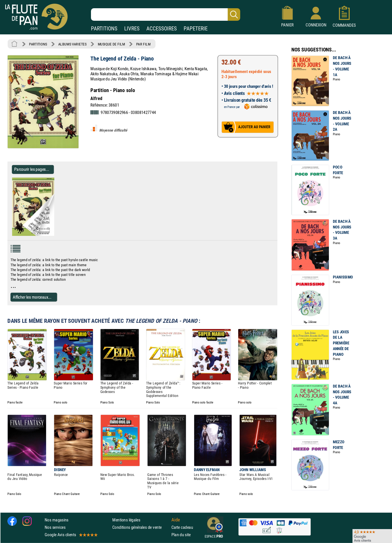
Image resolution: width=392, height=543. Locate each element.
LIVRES (132, 29)
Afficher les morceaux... (32, 297)
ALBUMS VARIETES (72, 44)
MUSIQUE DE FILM (111, 44)
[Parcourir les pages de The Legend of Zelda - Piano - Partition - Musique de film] (56, 235)
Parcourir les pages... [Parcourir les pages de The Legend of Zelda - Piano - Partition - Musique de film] (32, 169)
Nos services (55, 527)
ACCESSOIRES (162, 29)
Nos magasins (57, 520)
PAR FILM (143, 44)
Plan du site (181, 535)
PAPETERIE (196, 29)
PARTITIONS (104, 29)
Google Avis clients (71, 535)
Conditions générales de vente (141, 527)
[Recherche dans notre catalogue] (166, 14)
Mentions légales (126, 520)
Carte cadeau (182, 527)
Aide (176, 520)
